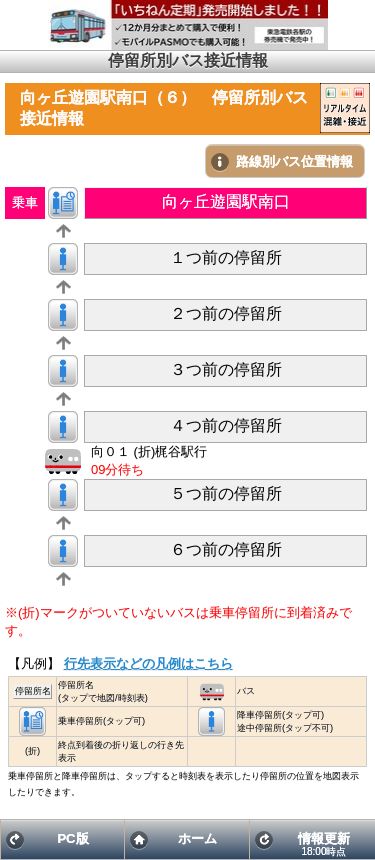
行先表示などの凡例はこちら (148, 663)
